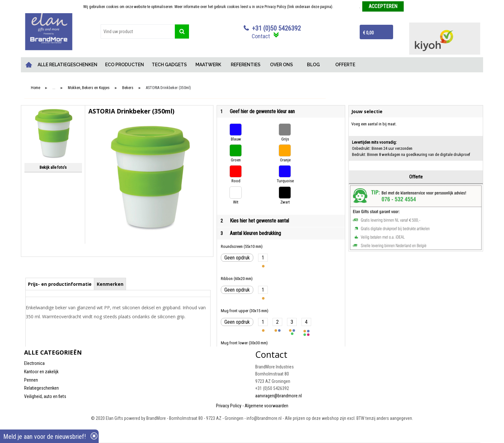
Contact (261, 36)
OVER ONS (281, 65)
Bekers (128, 88)
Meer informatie (347, 7)
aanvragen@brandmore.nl (279, 396)
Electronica (34, 363)
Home (29, 65)
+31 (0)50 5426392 (276, 28)
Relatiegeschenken (41, 388)
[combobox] (138, 32)
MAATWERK (208, 65)
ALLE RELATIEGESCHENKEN (67, 65)
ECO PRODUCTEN (125, 65)
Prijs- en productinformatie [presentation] (60, 284)
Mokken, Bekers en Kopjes (89, 88)
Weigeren (414, 7)
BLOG (313, 65)
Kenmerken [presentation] (110, 284)
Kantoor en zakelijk (41, 372)
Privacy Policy (229, 406)
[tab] (60, 284)
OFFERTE (345, 65)
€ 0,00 (368, 33)
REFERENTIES (246, 65)
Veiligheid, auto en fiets (45, 396)
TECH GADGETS (169, 65)
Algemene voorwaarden (266, 406)
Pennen (31, 380)
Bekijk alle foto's (53, 167)
